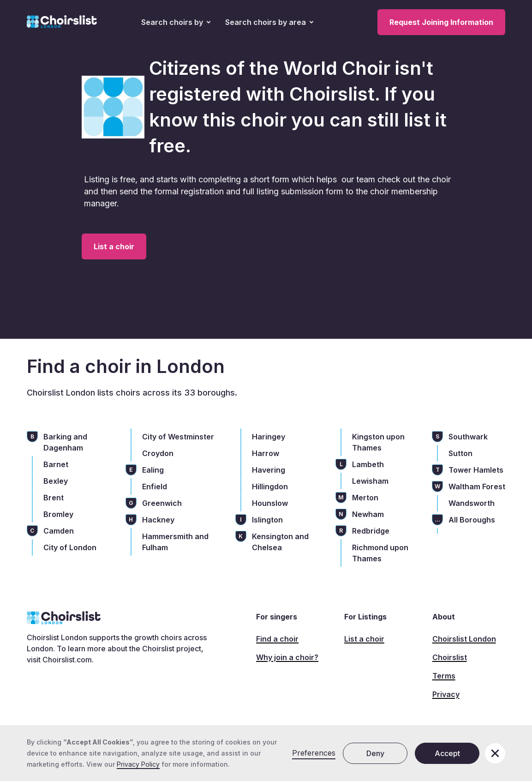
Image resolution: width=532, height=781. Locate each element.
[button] (176, 22)
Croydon (158, 453)
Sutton (460, 453)
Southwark (468, 437)
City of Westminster (178, 437)
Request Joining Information (441, 22)
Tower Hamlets (476, 470)
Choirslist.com (67, 660)
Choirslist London (464, 639)
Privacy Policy (138, 764)
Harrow (266, 453)
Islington (267, 520)
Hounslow (270, 503)
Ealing (153, 470)
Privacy (446, 694)
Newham (368, 514)
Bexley (56, 481)
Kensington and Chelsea (280, 542)
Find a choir (277, 639)
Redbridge (371, 531)
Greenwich (162, 503)
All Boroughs (472, 520)
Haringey (269, 437)
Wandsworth (472, 503)
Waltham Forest (477, 487)
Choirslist (450, 657)
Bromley (58, 514)
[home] (62, 22)
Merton (365, 498)
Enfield (155, 487)
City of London (70, 547)
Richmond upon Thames (380, 553)
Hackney (158, 520)
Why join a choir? (287, 657)
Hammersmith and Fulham (175, 542)
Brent (54, 498)
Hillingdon (270, 487)
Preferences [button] (314, 753)
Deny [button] (375, 753)
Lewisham (370, 481)
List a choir (114, 246)
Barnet (56, 464)
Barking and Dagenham (65, 442)
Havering (269, 470)
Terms (444, 676)
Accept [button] (447, 753)
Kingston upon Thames (378, 442)
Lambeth (368, 464)
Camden (59, 531)
